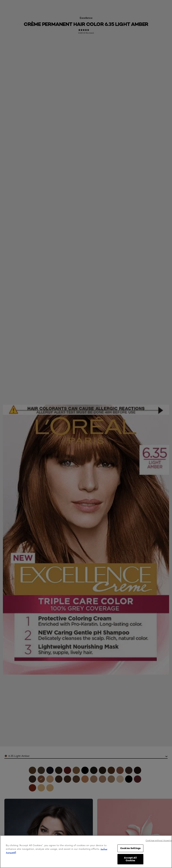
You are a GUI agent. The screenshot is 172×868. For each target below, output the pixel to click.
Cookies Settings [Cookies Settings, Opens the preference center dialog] (130, 848)
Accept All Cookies (130, 859)
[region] (86, 852)
